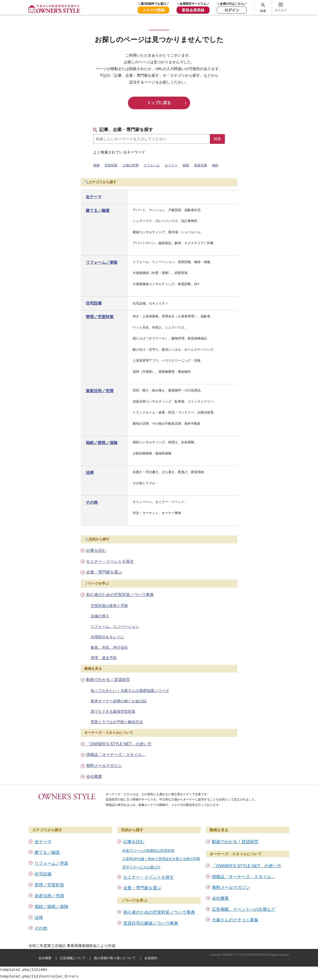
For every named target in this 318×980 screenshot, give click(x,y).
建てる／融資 (98, 210)
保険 (96, 165)
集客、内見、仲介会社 (109, 647)
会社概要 (94, 776)
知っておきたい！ (130, 691)
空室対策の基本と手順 (109, 606)
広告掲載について (73, 958)
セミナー (171, 165)
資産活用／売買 (100, 391)
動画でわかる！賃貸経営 (108, 680)
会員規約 (151, 958)
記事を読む (96, 550)
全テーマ (94, 197)
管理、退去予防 (104, 658)
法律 (90, 472)
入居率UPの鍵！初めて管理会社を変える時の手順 (161, 859)
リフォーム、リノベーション (115, 626)
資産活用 (200, 165)
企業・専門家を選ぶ (104, 572)
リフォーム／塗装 (102, 262)
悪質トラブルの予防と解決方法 (117, 722)
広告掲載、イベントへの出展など (244, 909)
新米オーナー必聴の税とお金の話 (119, 701)
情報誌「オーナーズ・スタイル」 (116, 755)
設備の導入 (100, 616)
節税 (186, 165)
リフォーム (152, 165)
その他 (92, 502)
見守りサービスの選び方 (141, 867)
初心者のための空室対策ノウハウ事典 (120, 595)
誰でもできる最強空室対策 (113, 711)
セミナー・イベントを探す (110, 561)
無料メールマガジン (104, 766)
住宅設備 (94, 303)
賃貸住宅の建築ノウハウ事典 (151, 923)
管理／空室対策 (100, 317)
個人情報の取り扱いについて (115, 958)
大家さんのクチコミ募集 (235, 920)
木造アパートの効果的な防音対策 (148, 851)
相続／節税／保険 (102, 443)
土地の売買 (131, 165)
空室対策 (111, 165)
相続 (215, 165)
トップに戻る (159, 103)
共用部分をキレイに (107, 637)
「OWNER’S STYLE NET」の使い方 (119, 744)
